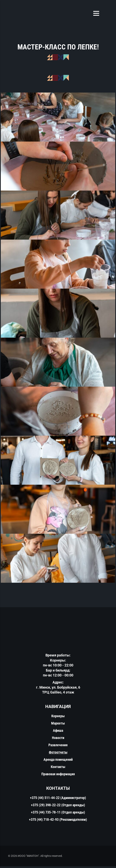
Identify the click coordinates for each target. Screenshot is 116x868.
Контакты (58, 768)
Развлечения (58, 747)
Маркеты (58, 725)
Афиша (58, 732)
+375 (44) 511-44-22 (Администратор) (58, 799)
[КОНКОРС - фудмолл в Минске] (58, 118)
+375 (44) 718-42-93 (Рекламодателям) (58, 821)
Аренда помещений (58, 761)
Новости (58, 739)
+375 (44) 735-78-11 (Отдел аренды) (58, 814)
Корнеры (58, 718)
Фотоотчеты (58, 754)
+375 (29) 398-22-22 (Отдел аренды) (58, 807)
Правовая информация (58, 776)
